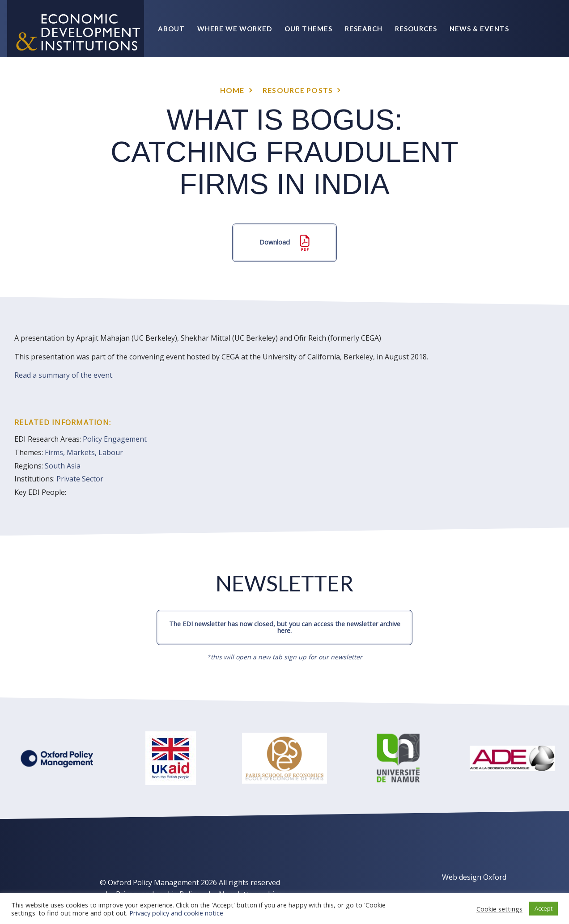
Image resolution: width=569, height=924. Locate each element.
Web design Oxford (474, 877)
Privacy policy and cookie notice (176, 913)
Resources (416, 29)
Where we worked (235, 29)
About (171, 29)
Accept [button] (544, 908)
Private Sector (80, 479)
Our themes (308, 29)
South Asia (63, 466)
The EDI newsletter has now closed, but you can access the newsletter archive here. (285, 627)
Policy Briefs (483, 86)
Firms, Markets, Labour (84, 452)
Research (364, 29)
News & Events (479, 29)
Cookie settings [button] (499, 909)
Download (284, 243)
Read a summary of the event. (64, 375)
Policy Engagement (115, 439)
